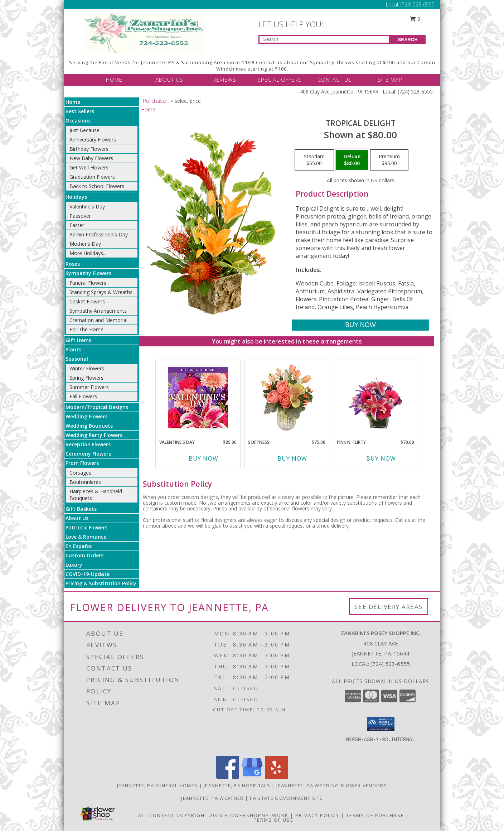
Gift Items (78, 340)
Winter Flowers (87, 368)
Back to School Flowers (97, 186)
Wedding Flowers (86, 416)
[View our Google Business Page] (252, 777)
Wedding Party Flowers (94, 435)
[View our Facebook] (228, 777)
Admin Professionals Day (99, 234)
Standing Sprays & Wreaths (101, 292)
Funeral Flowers (88, 283)
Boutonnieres (85, 482)
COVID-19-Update (88, 574)
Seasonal (77, 359)
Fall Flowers (83, 396)
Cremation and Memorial (98, 320)
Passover (80, 216)
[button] (381, 724)
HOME (114, 80)
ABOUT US (169, 80)
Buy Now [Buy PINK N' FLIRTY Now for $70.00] (381, 458)
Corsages (80, 473)
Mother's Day (85, 244)
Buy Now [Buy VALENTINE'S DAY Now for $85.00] (203, 458)
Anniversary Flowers (93, 140)
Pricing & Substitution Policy (101, 583)
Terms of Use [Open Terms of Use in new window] (274, 820)
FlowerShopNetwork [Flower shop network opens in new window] (256, 815)
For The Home (86, 329)
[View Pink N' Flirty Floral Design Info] (376, 398)
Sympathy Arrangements (98, 311)
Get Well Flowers (89, 167)
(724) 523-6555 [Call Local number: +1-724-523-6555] (418, 4)
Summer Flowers (89, 387)
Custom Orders (84, 555)
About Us (77, 518)
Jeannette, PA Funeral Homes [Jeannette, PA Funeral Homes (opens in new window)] (157, 786)
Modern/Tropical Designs (97, 407)
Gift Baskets (81, 509)
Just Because (84, 130)
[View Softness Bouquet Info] (287, 398)
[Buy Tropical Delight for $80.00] (360, 325)
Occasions (78, 121)
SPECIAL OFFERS (280, 80)
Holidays (76, 197)
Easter (77, 225)
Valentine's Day (87, 206)
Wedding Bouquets (89, 426)
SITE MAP (390, 80)
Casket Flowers (87, 301)
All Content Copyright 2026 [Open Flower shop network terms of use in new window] (180, 815)
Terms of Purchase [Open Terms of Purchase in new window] (375, 815)
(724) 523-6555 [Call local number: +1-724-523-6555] (390, 664)
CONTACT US (335, 80)
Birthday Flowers (89, 149)
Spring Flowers (86, 378)
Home (73, 102)
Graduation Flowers (92, 177)
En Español (79, 546)
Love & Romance (86, 537)
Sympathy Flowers (88, 273)
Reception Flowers (88, 444)
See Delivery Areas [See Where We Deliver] (389, 607)
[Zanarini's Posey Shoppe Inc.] (144, 32)
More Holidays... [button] (88, 253)
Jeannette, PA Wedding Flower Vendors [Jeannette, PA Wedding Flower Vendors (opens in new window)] (332, 786)
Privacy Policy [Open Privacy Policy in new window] (317, 815)
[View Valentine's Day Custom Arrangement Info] (198, 398)
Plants (73, 349)
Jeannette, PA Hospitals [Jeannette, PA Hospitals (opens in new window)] (237, 786)
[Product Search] (324, 39)
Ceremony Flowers (88, 454)
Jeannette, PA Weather (212, 798)
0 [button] (415, 19)
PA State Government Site (286, 798)
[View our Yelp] (276, 777)
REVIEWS (224, 80)
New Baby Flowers (91, 158)
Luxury (74, 565)
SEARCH (408, 40)
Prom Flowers (82, 463)
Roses (73, 264)
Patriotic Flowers (86, 527)
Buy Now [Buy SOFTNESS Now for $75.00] (292, 458)
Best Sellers (80, 111)
